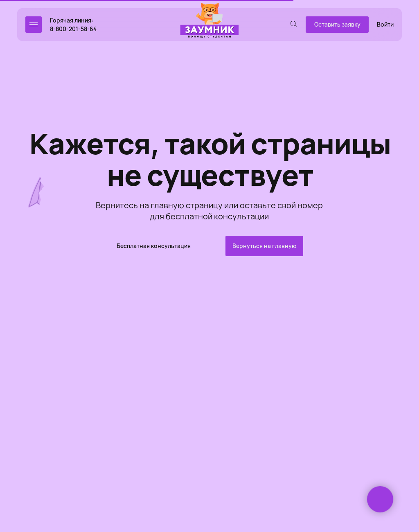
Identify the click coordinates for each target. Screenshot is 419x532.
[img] (209, 21)
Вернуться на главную (265, 246)
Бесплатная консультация (154, 246)
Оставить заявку (337, 24)
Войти (385, 24)
